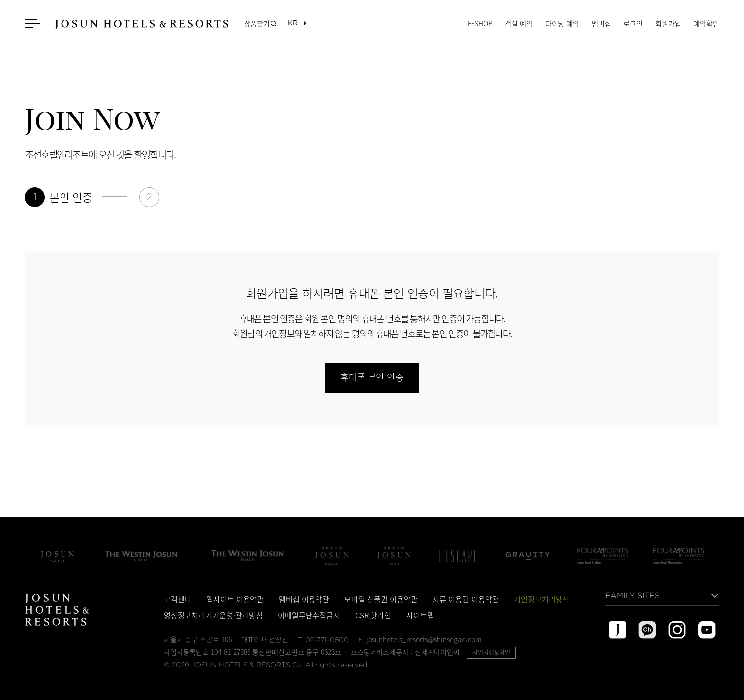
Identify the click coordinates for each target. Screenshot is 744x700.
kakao (647, 630)
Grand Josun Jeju (394, 556)
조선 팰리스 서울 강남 (57, 556)
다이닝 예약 (562, 23)
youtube (707, 630)
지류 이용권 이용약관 (466, 599)
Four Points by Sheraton (603, 556)
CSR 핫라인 (373, 615)
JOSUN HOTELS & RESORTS (141, 24)
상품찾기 (257, 23)
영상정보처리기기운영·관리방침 (213, 615)
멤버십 (601, 23)
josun (618, 630)
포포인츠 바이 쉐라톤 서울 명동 (679, 556)
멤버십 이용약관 (304, 599)
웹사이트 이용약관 (235, 599)
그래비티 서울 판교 (528, 556)
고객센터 (178, 599)
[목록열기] (292, 24)
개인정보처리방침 (542, 599)
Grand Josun (332, 556)
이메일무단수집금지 (309, 615)
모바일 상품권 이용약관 (381, 599)
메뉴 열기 (33, 24)
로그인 (633, 23)
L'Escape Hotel (458, 556)
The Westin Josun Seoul (141, 556)
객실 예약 (519, 23)
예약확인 (706, 23)
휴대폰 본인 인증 (372, 378)
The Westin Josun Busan (248, 556)
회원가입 (668, 23)
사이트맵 (420, 615)
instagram (677, 630)
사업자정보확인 (491, 652)
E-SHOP (480, 23)
